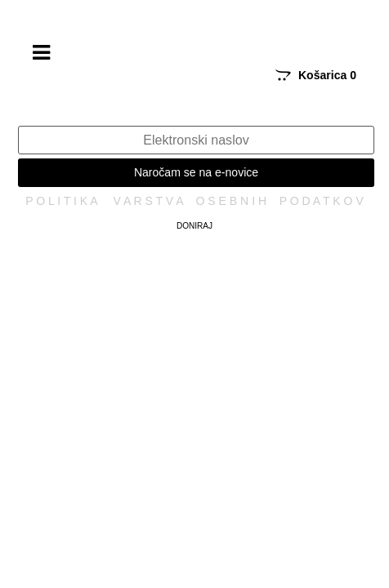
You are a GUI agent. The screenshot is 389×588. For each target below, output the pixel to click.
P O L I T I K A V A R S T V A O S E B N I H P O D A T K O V (194, 201)
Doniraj (194, 226)
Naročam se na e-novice (196, 172)
